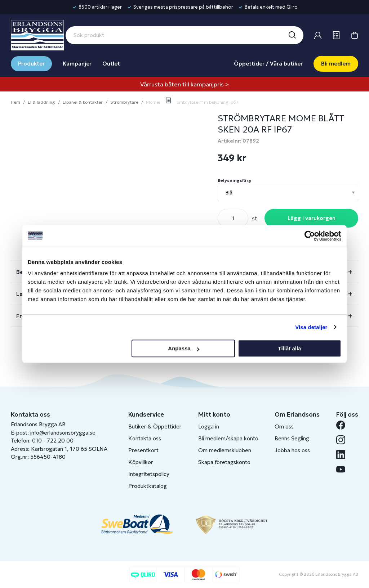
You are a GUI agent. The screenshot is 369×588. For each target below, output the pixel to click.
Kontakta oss (145, 438)
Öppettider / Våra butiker (268, 64)
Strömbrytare (124, 102)
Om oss (284, 427)
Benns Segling (292, 438)
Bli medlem (336, 64)
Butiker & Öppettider (155, 427)
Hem (15, 102)
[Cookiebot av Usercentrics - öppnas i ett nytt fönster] (310, 236)
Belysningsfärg (234, 180)
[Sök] (292, 35)
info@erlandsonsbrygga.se (63, 433)
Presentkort (143, 450)
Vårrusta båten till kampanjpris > (184, 84)
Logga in (209, 427)
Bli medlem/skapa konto (228, 438)
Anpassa (184, 348)
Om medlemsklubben (225, 450)
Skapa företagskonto (224, 462)
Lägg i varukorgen (312, 218)
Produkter (31, 64)
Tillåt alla (289, 348)
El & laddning (41, 102)
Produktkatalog (148, 486)
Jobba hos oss (292, 450)
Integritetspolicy (149, 474)
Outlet (111, 64)
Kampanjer (77, 64)
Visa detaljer (311, 327)
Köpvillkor (141, 462)
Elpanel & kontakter (83, 102)
